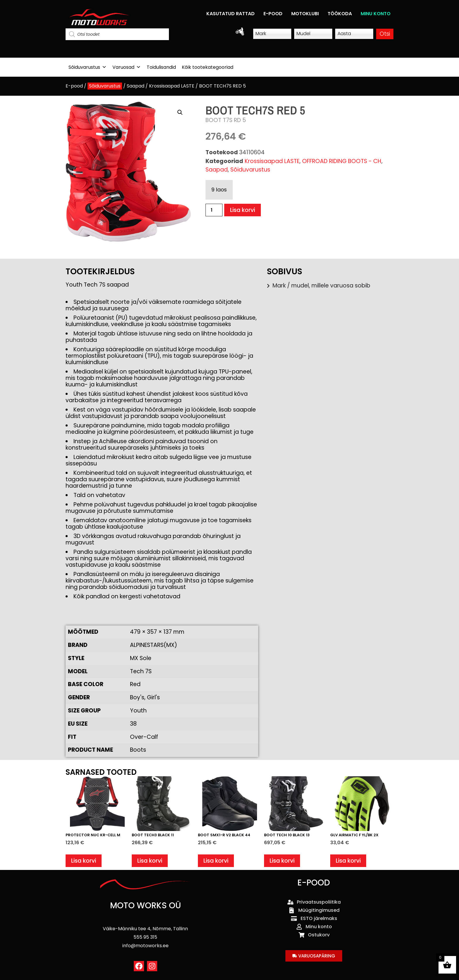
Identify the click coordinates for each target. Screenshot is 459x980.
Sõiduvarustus (88, 67)
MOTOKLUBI (305, 14)
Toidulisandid (161, 67)
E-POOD (273, 14)
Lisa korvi (243, 210)
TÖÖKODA (340, 14)
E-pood (74, 86)
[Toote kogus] (214, 210)
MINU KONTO (376, 14)
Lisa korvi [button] (84, 861)
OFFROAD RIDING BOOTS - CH (342, 161)
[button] (180, 112)
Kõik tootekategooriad (208, 67)
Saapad (136, 86)
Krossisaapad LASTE (172, 86)
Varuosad (127, 67)
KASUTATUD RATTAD (231, 14)
